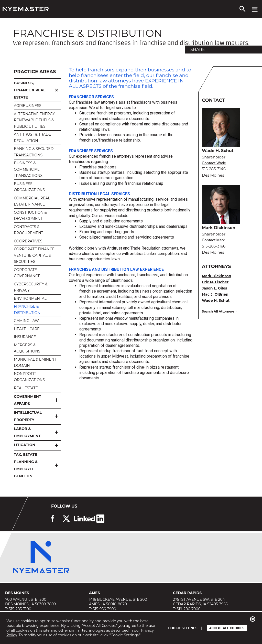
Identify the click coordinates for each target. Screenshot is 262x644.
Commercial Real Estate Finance (32, 201)
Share (198, 50)
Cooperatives (28, 241)
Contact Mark (213, 240)
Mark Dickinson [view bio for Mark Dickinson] (216, 276)
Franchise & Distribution (27, 310)
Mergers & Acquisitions (27, 348)
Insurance (25, 337)
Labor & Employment (27, 432)
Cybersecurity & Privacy (31, 287)
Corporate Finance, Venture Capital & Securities (35, 255)
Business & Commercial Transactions (28, 169)
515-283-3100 (20, 609)
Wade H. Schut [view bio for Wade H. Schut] (216, 300)
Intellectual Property (28, 416)
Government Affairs (27, 400)
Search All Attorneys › (219, 312)
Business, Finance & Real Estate (30, 90)
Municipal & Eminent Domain (35, 363)
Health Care (27, 329)
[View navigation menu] (255, 9)
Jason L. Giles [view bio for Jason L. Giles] (214, 288)
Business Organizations (29, 187)
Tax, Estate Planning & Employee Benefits (26, 465)
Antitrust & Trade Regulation (32, 138)
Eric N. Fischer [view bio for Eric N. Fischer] (215, 282)
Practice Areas (35, 72)
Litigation (25, 445)
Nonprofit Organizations (29, 377)
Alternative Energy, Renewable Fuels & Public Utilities (35, 120)
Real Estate (26, 388)
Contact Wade (214, 163)
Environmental (30, 298)
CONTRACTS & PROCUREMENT (28, 230)
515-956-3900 (105, 609)
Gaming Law (26, 321)
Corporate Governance (27, 273)
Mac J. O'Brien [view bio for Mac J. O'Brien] (215, 294)
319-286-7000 (189, 609)
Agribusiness (28, 106)
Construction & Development (30, 216)
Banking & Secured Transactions (34, 152)
